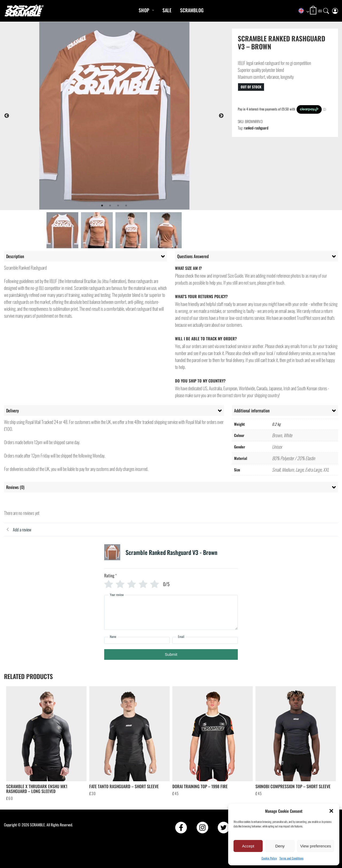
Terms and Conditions (292, 858)
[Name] (137, 640)
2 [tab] (110, 206)
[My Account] (335, 10)
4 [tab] (126, 206)
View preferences (316, 846)
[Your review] (171, 612)
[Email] (205, 640)
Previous (7, 116)
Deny (280, 846)
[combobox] (302, 11)
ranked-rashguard (256, 128)
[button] (331, 811)
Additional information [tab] (252, 411)
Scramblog (192, 10)
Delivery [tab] (12, 411)
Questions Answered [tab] (193, 256)
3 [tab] (118, 206)
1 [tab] (102, 206)
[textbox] (302, 11)
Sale (167, 10)
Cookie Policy (269, 858)
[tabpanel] (128, 116)
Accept (248, 846)
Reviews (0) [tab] (15, 487)
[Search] (326, 10)
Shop (144, 10)
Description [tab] (15, 256)
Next (221, 116)
